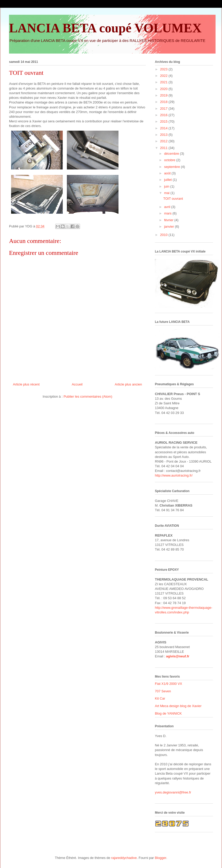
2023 (164, 69)
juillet (168, 180)
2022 (164, 76)
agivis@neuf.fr (178, 656)
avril (168, 207)
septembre (173, 167)
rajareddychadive (124, 858)
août (168, 173)
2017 (164, 109)
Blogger (161, 858)
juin (167, 186)
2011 (164, 148)
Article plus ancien (129, 384)
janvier (170, 227)
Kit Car (160, 698)
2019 (164, 95)
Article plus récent (26, 384)
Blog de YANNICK (168, 713)
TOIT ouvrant (173, 199)
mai (167, 193)
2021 (164, 82)
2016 (164, 115)
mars (168, 213)
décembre (172, 154)
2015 (164, 121)
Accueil (77, 384)
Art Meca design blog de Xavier (178, 706)
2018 (164, 102)
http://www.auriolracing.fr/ (174, 475)
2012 (164, 141)
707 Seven (163, 691)
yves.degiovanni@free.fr (173, 792)
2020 (164, 89)
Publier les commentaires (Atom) (88, 396)
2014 (164, 128)
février (169, 220)
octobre (170, 160)
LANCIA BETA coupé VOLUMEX (105, 28)
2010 (164, 235)
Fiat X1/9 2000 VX (169, 684)
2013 (164, 135)
